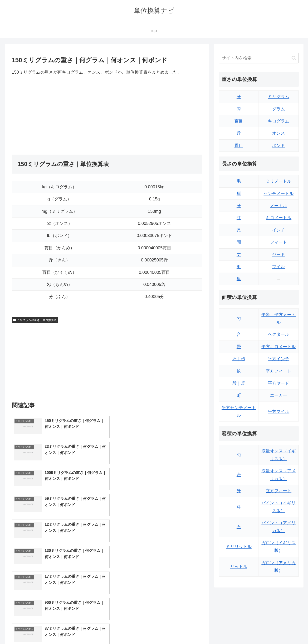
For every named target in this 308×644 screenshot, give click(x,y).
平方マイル (279, 412)
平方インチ (279, 359)
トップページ (251, 629)
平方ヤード (279, 383)
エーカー (279, 395)
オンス (279, 133)
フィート (279, 242)
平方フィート (279, 371)
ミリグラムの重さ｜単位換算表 (35, 320)
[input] (259, 58)
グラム (279, 109)
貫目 (239, 146)
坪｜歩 (239, 359)
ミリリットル (239, 547)
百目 (239, 121)
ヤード (279, 255)
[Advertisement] (59, 115)
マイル (279, 267)
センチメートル (279, 194)
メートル (279, 206)
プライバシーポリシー (282, 629)
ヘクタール (279, 334)
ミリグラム (279, 97)
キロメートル (279, 218)
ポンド (279, 146)
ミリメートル (279, 181)
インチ (279, 230)
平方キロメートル (279, 347)
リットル (239, 567)
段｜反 (239, 383)
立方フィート (279, 491)
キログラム (279, 121)
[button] (294, 58)
